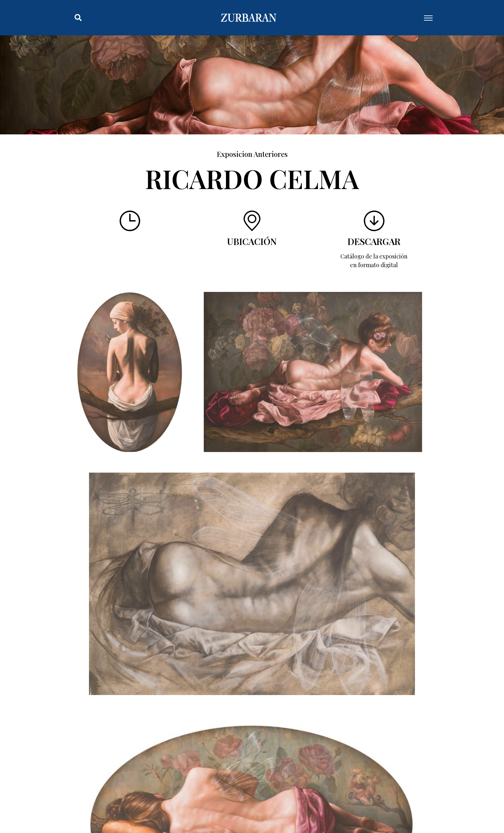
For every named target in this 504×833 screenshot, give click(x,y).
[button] (78, 18)
